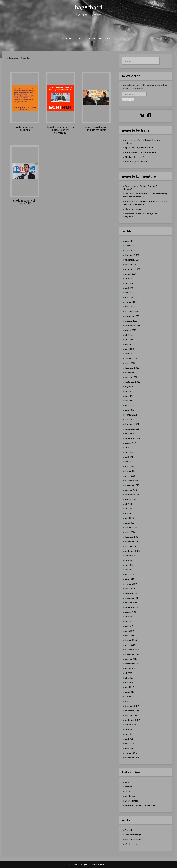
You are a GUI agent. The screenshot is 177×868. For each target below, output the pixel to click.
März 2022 (129, 410)
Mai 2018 (129, 626)
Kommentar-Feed (133, 839)
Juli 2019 (129, 560)
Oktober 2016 (131, 715)
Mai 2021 (129, 457)
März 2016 (129, 748)
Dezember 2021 (132, 424)
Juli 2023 (129, 335)
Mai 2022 (129, 401)
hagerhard (89, 7)
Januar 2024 (130, 307)
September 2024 (132, 269)
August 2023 (131, 330)
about (111, 39)
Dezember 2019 (132, 537)
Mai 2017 (129, 682)
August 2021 (131, 443)
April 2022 (129, 405)
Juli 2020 (129, 504)
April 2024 (129, 293)
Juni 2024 (129, 283)
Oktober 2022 (131, 377)
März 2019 (129, 579)
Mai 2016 (129, 739)
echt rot (128, 787)
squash (128, 791)
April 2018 (129, 631)
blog (82, 39)
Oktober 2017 (131, 659)
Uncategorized (131, 801)
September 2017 (132, 664)
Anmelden (129, 830)
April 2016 (129, 743)
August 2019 (131, 556)
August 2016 (131, 725)
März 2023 (129, 354)
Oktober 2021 (131, 433)
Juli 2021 (129, 448)
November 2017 (132, 654)
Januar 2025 (130, 250)
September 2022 (132, 382)
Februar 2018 (131, 640)
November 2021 (132, 429)
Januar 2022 (130, 419)
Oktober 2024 (131, 264)
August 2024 (131, 274)
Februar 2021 (131, 471)
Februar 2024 (131, 302)
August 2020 (131, 499)
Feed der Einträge (133, 835)
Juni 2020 (129, 509)
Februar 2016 (131, 753)
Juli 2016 (129, 729)
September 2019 (132, 551)
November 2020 (132, 485)
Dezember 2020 (132, 480)
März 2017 (129, 692)
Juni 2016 (129, 734)
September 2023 (132, 325)
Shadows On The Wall (135, 157)
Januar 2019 (130, 588)
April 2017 (129, 687)
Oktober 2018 (131, 603)
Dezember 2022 (132, 368)
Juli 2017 (129, 673)
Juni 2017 (129, 678)
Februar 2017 (131, 696)
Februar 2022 (131, 415)
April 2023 (129, 349)
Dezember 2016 (132, 706)
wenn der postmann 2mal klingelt (140, 805)
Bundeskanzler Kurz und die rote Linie (96, 128)
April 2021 (129, 462)
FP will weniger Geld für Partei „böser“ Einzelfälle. (61, 130)
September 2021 (132, 438)
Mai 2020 (129, 513)
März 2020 (129, 523)
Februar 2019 (131, 584)
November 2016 (132, 711)
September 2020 (132, 495)
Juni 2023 (129, 340)
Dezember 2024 (132, 255)
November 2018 (132, 598)
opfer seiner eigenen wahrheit (139, 148)
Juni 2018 (129, 621)
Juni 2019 (129, 565)
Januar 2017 (130, 701)
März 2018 (129, 635)
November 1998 (132, 758)
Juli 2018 (129, 617)
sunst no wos (131, 796)
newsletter (96, 39)
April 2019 (129, 574)
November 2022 (132, 372)
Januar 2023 (130, 363)
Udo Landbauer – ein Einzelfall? (25, 202)
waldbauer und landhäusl (25, 128)
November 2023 (132, 316)
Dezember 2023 (132, 311)
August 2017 (131, 668)
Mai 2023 (129, 344)
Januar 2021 (130, 476)
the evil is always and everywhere (140, 152)
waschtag (136, 209)
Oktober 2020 (131, 490)
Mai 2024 (129, 288)
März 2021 (129, 466)
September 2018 (132, 607)
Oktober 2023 (131, 321)
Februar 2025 (131, 246)
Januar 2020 (130, 532)
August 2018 (131, 612)
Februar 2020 (131, 527)
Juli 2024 (129, 278)
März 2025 (129, 241)
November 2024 (132, 260)
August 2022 (131, 387)
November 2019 (132, 542)
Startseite (69, 39)
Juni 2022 (129, 396)
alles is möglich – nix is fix (137, 162)
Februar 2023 (131, 358)
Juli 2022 (129, 391)
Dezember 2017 (132, 650)
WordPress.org (132, 844)
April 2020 (129, 518)
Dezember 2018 (132, 593)
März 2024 (129, 297)
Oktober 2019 (131, 546)
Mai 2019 (129, 570)
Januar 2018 (130, 645)
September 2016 (132, 720)
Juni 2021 (129, 452)
